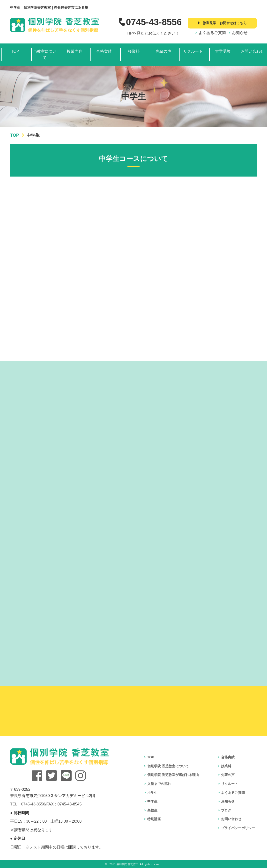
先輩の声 (163, 51)
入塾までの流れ (159, 784)
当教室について (45, 54)
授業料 (134, 51)
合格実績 (104, 51)
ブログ (226, 810)
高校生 (152, 810)
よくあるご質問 (212, 33)
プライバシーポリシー (238, 828)
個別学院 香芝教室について (168, 766)
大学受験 (223, 51)
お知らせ (240, 33)
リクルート (193, 51)
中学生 (152, 801)
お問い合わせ (252, 51)
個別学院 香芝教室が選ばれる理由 (173, 775)
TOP (15, 51)
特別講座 (154, 819)
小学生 (152, 793)
